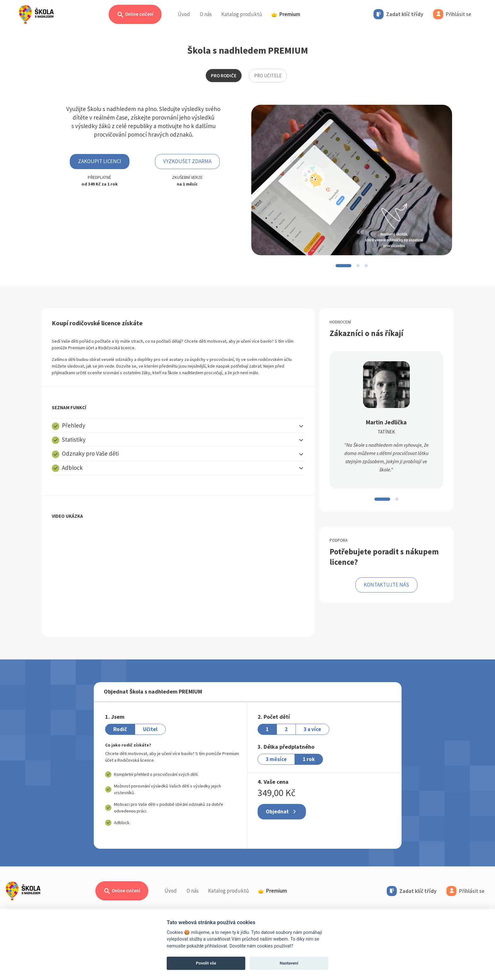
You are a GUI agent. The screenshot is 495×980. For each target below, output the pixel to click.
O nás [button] (206, 14)
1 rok (309, 759)
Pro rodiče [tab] (224, 76)
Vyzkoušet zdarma (187, 161)
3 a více (312, 729)
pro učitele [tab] (268, 76)
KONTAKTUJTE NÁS (386, 585)
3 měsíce (276, 759)
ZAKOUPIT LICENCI (100, 161)
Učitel (150, 729)
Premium (286, 14)
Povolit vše (206, 963)
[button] (178, 425)
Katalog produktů (242, 14)
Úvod (184, 14)
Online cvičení (135, 15)
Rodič (120, 729)
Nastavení (289, 963)
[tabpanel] (247, 382)
